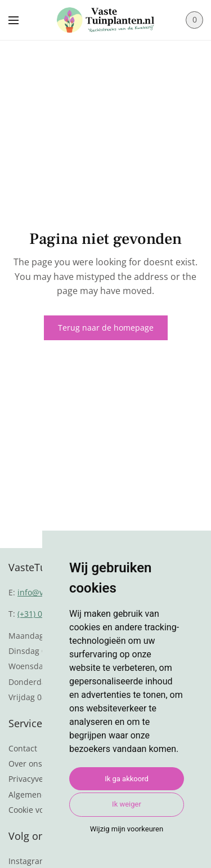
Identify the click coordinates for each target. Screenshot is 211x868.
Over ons (25, 764)
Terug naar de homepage (106, 328)
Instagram (28, 861)
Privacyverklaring (41, 779)
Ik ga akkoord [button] (127, 779)
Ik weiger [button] (127, 804)
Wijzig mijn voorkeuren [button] (127, 829)
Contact (23, 748)
